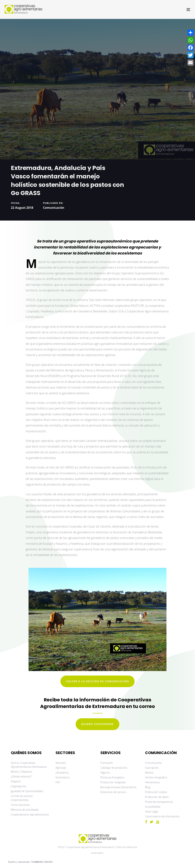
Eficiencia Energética (112, 777)
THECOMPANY (42, 862)
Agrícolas (61, 768)
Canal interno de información (162, 816)
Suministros (62, 777)
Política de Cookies (156, 792)
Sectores (61, 763)
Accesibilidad (153, 807)
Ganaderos (62, 773)
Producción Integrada (113, 782)
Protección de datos (157, 797)
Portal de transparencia (159, 802)
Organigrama (19, 786)
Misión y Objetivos (22, 772)
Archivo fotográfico (156, 777)
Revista (149, 773)
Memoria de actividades (25, 810)
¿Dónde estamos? (21, 776)
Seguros (105, 773)
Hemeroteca (152, 782)
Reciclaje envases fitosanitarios (119, 787)
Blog (148, 787)
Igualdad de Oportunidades (27, 791)
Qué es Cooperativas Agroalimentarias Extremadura (29, 765)
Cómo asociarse (20, 805)
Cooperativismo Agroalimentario (30, 814)
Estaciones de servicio (113, 792)
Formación (107, 763)
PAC (58, 782)
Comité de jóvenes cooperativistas (22, 798)
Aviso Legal (152, 812)
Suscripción (152, 768)
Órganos (16, 781)
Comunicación (54, 208)
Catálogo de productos (114, 768)
